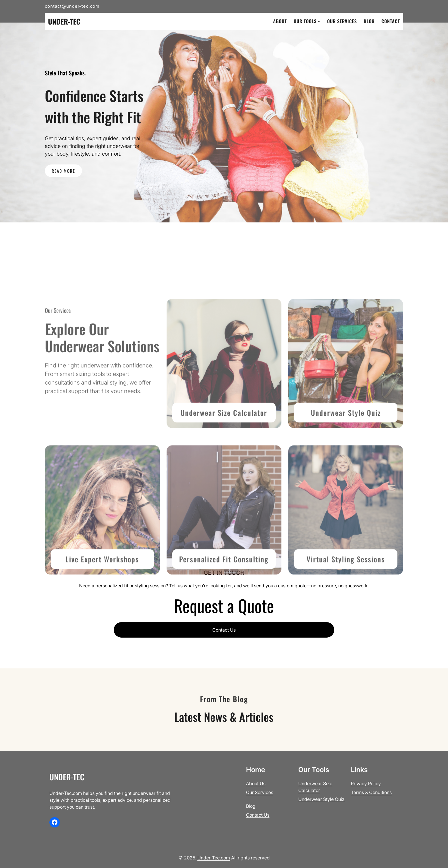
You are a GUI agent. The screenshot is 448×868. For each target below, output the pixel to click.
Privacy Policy (366, 783)
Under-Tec (64, 21)
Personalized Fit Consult (219, 597)
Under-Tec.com (214, 858)
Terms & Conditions (371, 792)
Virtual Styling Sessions (346, 597)
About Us (256, 783)
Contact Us (224, 630)
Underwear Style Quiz (346, 451)
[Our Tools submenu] (319, 21)
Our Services (260, 792)
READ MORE (63, 171)
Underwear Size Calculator (224, 451)
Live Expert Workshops (102, 597)
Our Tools (305, 21)
